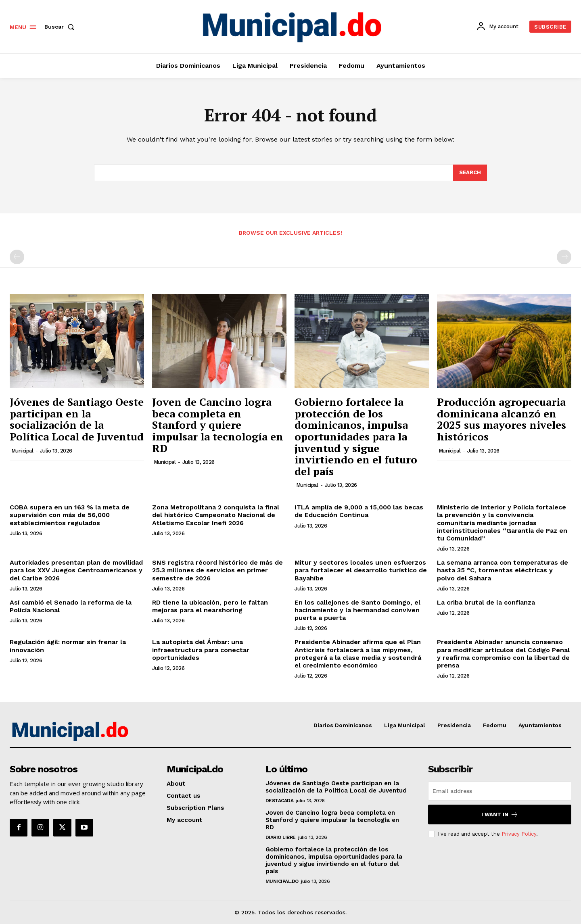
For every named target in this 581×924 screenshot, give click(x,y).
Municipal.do (282, 881)
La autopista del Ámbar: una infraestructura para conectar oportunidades (201, 650)
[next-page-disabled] (564, 257)
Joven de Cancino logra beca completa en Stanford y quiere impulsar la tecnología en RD (218, 425)
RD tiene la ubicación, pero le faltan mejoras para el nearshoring (210, 606)
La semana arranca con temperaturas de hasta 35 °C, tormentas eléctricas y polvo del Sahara (503, 570)
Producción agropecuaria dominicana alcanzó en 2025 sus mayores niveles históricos (502, 419)
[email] (500, 791)
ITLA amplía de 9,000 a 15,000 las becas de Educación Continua (359, 511)
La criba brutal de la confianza (486, 602)
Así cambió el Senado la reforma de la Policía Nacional (71, 606)
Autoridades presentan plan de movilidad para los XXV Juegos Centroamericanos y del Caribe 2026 (76, 570)
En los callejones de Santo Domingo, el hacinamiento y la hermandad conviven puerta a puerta (357, 610)
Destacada (280, 801)
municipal (22, 451)
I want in (500, 814)
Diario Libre (281, 837)
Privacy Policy (519, 834)
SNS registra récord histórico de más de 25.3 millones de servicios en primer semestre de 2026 (217, 570)
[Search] (470, 173)
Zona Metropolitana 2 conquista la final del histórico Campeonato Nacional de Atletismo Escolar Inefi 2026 (216, 515)
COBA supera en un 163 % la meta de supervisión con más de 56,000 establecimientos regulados (70, 515)
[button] (61, 27)
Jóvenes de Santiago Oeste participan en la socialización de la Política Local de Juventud (77, 419)
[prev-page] (17, 257)
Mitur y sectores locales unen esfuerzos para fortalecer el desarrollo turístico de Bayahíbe (361, 570)
